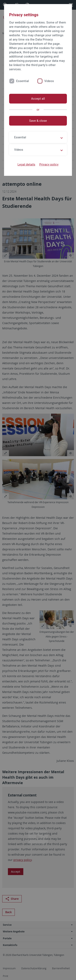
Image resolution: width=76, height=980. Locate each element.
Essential (23, 81)
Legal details (26, 164)
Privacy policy (49, 164)
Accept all (38, 99)
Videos (49, 81)
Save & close (38, 121)
